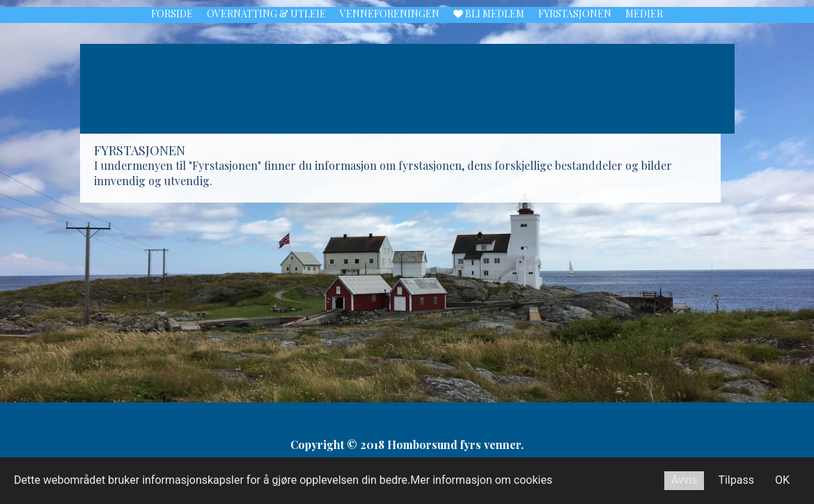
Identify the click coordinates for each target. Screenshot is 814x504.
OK (782, 480)
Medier (644, 14)
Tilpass (736, 480)
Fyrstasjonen (575, 14)
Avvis (684, 480)
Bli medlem (489, 14)
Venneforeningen (390, 14)
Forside (172, 14)
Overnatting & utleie (266, 14)
